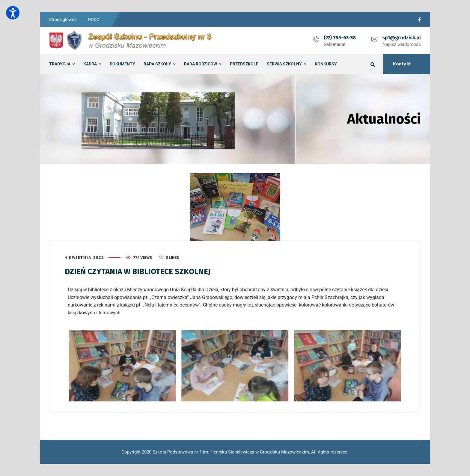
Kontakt (402, 64)
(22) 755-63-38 (340, 38)
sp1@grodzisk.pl (402, 38)
